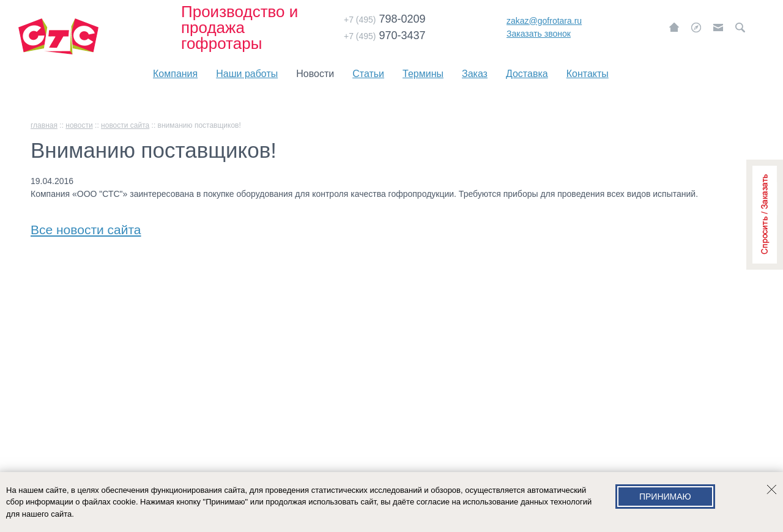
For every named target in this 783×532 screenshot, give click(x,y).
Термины (423, 74)
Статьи (368, 74)
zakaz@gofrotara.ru (544, 21)
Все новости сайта (86, 227)
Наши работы (247, 74)
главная (44, 125)
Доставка (527, 74)
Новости (315, 74)
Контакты (588, 74)
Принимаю (665, 497)
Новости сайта (125, 125)
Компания (175, 74)
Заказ (475, 74)
